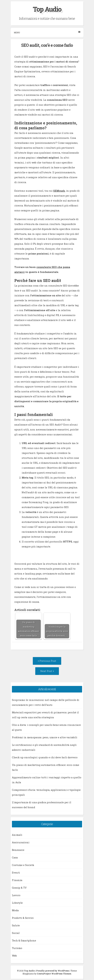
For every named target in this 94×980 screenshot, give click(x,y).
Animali (17, 835)
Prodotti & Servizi (23, 918)
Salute (16, 925)
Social (16, 933)
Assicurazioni (21, 842)
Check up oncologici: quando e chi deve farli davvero (45, 757)
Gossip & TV (19, 888)
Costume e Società (23, 865)
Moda (15, 910)
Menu (47, 32)
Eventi (16, 873)
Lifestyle (17, 903)
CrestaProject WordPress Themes (54, 974)
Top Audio (47, 9)
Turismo (17, 948)
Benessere (18, 850)
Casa (15, 857)
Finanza (17, 880)
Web (14, 956)
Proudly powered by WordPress (53, 971)
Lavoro (16, 895)
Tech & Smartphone (24, 940)
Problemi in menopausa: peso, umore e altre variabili (45, 737)
